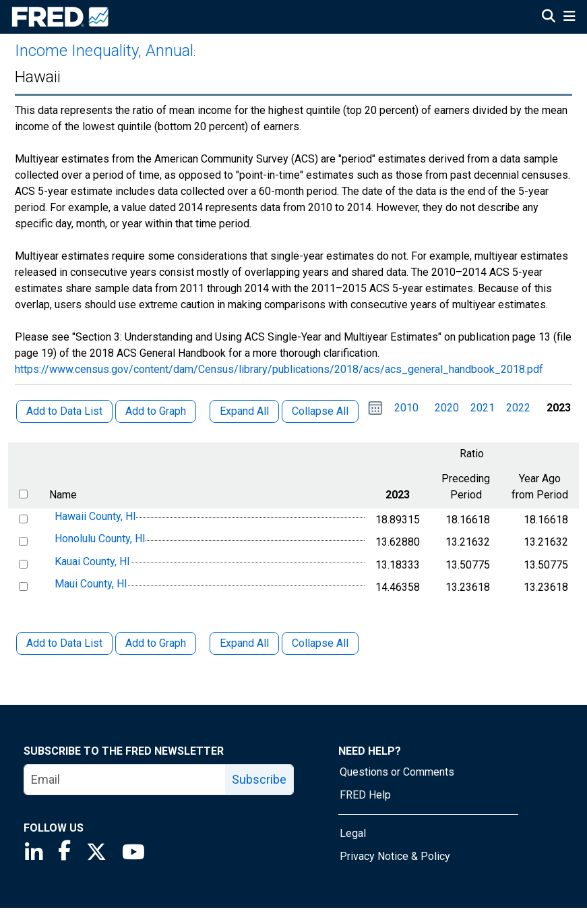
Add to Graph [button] (156, 411)
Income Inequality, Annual (104, 51)
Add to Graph (156, 643)
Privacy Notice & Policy (395, 856)
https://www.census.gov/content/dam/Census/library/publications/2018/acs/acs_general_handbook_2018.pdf (279, 369)
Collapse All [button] (320, 411)
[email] (125, 780)
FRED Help (365, 795)
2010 (406, 408)
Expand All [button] (244, 411)
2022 (518, 408)
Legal (353, 833)
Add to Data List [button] (64, 411)
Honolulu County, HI (100, 539)
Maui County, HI (91, 584)
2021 (483, 408)
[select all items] (23, 494)
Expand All (244, 643)
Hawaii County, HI (95, 516)
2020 (447, 408)
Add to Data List (64, 643)
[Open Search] (549, 18)
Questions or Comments (397, 772)
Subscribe (259, 779)
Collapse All (320, 643)
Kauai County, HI (92, 561)
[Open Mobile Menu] (569, 18)
